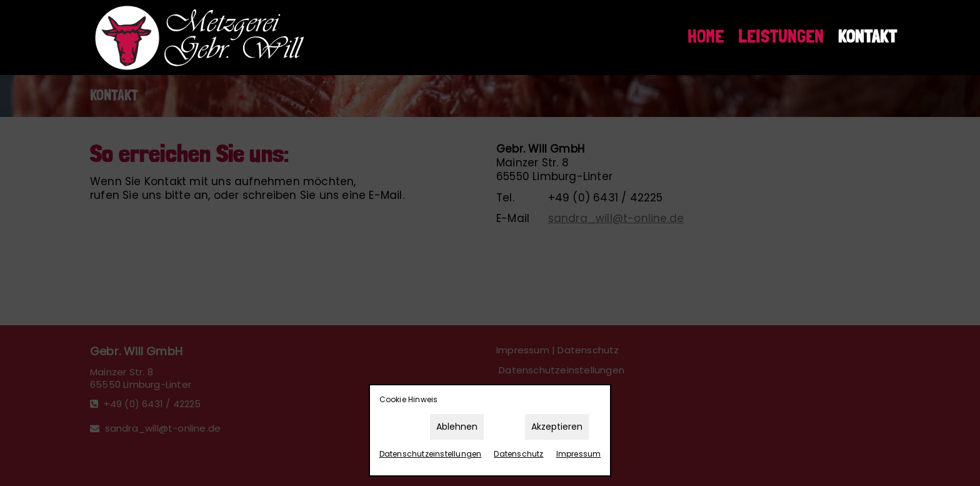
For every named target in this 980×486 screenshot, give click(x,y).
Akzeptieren (557, 427)
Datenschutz (518, 454)
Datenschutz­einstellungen (431, 454)
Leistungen (781, 37)
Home (706, 37)
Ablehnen (457, 427)
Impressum (579, 454)
